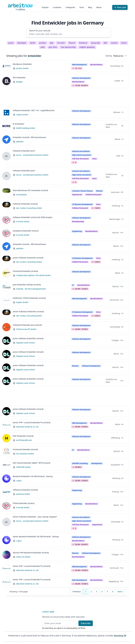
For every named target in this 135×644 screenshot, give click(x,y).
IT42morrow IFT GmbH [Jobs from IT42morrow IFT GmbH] (26, 329)
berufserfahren (96, 65)
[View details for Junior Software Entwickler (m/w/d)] (6, 341)
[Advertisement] (67, 97)
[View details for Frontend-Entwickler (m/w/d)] (6, 273)
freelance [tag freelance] (83, 43)
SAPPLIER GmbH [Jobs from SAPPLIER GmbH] (23, 467)
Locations (57, 7)
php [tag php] (52, 43)
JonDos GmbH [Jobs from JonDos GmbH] (22, 68)
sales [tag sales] (43, 47)
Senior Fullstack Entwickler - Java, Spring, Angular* (35, 517)
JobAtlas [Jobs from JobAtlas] (20, 142)
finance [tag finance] (72, 43)
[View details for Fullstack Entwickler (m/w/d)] (6, 206)
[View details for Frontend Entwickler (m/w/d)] (6, 452)
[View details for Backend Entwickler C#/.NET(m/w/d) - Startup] (6, 479)
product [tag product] (43, 43)
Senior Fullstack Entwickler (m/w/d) (28, 312)
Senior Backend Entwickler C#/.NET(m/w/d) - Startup (36, 537)
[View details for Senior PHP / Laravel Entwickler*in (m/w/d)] (6, 425)
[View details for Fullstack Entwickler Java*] (6, 156)
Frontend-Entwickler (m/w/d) (25, 271)
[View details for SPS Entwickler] (6, 81)
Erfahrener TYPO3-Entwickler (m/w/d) (29, 298)
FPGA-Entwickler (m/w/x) (24, 503)
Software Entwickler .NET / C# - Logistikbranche (34, 110)
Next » (120, 592)
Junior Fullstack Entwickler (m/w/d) (28, 258)
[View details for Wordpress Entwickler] (6, 66)
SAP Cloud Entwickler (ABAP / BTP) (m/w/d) (32, 463)
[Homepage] (20, 5)
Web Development (79, 65)
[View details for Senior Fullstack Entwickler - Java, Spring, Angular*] (6, 522)
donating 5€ (120, 636)
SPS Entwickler (19, 78)
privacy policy (72, 628)
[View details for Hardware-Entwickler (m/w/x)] (6, 233)
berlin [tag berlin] (33, 43)
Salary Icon (73, 68)
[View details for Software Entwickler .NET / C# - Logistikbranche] (6, 113)
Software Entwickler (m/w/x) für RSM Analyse (33, 217)
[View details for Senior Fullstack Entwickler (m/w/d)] (6, 314)
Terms (83, 628)
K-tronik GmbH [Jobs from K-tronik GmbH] (23, 222)
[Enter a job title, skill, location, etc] (69, 34)
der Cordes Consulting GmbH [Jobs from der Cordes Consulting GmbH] (29, 208)
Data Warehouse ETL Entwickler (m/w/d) (30, 190)
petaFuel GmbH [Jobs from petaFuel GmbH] (23, 494)
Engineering (77, 231)
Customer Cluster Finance (82, 191)
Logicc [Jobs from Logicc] (19, 481)
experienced (97, 525)
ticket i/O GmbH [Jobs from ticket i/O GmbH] (23, 557)
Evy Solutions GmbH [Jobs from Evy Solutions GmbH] (25, 454)
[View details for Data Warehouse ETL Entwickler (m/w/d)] (6, 193)
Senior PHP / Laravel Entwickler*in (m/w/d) (32, 422)
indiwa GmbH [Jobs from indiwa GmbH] (22, 115)
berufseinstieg (78, 222)
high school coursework (82, 155)
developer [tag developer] (22, 43)
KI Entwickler (19, 124)
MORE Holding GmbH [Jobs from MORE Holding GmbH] (26, 128)
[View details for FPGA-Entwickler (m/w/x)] (6, 505)
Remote (99, 191)
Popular (45, 7)
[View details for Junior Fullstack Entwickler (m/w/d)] (6, 260)
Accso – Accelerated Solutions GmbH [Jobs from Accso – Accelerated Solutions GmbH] (32, 155)
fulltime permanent (93, 195)
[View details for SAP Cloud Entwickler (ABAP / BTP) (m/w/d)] (6, 465)
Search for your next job (40, 31)
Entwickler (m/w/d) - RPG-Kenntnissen (29, 137)
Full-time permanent (80, 159)
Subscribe (86, 623)
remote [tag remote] (114, 43)
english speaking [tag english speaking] (87, 47)
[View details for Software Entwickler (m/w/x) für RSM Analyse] (6, 219)
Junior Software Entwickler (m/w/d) (28, 338)
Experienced (77, 195)
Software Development (81, 78)
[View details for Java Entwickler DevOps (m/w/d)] (6, 287)
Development (97, 463)
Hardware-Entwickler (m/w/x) (26, 231)
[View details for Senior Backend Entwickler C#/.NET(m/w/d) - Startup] (6, 540)
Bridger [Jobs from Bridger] (20, 82)
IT (73, 285)
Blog (90, 7)
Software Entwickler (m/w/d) (25, 490)
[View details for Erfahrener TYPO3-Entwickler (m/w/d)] (6, 300)
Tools (82, 7)
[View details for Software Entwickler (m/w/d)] (6, 492)
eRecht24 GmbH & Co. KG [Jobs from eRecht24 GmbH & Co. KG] (27, 427)
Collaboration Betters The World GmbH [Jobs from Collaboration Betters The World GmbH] (33, 275)
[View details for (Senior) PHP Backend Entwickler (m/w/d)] (6, 555)
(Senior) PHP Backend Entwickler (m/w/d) (31, 553)
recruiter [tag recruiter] (61, 43)
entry (94, 159)
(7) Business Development (82, 204)
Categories (70, 7)
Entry (98, 204)
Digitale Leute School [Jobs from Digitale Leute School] (26, 343)
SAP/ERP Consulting (80, 463)
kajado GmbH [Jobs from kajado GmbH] (22, 302)
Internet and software (81, 151)
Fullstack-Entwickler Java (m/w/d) (27, 325)
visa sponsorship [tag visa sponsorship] (68, 47)
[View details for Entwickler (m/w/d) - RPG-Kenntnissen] (6, 139)
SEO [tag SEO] (105, 43)
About (99, 7)
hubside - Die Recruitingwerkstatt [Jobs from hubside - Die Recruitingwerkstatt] (31, 289)
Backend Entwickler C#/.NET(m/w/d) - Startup (33, 476)
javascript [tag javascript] (95, 43)
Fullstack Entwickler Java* (24, 151)
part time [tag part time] (53, 47)
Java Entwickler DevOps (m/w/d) (27, 285)
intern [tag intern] (124, 43)
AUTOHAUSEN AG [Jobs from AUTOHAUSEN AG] (24, 440)
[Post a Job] (120, 7)
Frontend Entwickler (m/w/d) (25, 449)
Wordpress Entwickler (22, 64)
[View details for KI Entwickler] (6, 126)
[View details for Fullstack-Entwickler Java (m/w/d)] (6, 327)
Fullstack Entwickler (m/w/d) (25, 204)
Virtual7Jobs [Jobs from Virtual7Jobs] (21, 195)
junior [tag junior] (11, 43)
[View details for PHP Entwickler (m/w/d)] (6, 438)
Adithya (22, 9)
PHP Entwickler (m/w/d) (23, 436)
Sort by (109, 56)
